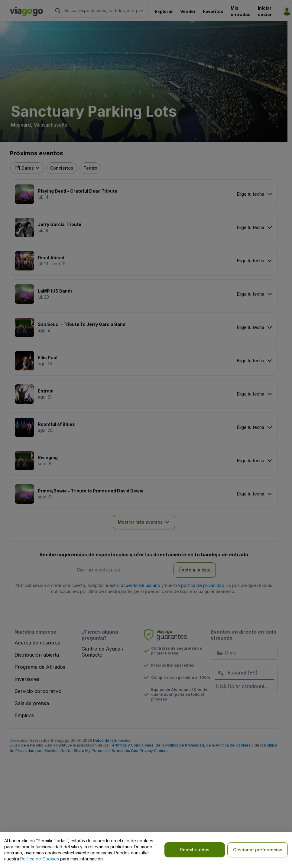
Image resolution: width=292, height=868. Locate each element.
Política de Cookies (40, 859)
